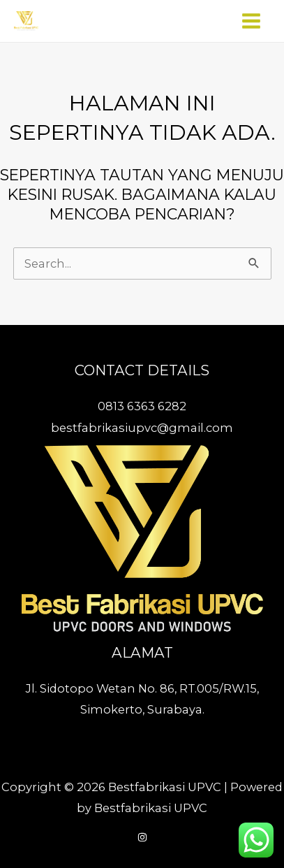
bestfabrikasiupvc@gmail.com (142, 428)
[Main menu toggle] (251, 21)
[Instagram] (142, 837)
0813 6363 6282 (142, 406)
